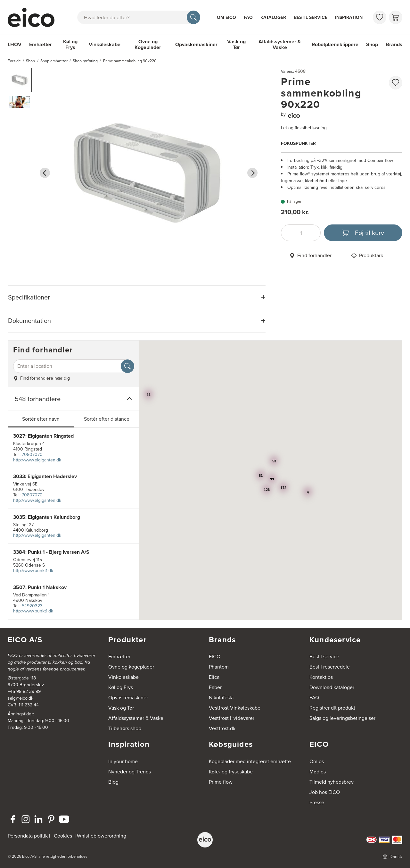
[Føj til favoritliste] (396, 83)
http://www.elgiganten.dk (37, 460)
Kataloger (273, 17)
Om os (317, 761)
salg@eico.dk (20, 698)
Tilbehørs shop (125, 728)
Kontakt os (321, 677)
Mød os (318, 772)
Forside (14, 61)
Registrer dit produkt (332, 708)
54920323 (32, 606)
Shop (372, 44)
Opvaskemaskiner (196, 44)
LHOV (15, 44)
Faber (215, 687)
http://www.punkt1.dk (33, 571)
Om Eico (226, 17)
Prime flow (221, 782)
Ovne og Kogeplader (148, 44)
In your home (123, 761)
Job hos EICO (325, 792)
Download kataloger (332, 687)
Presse (317, 802)
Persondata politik (28, 836)
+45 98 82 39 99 (24, 691)
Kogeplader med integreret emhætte (250, 761)
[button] (20, 80)
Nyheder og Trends (130, 772)
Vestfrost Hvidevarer (232, 718)
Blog (113, 782)
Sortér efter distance (107, 419)
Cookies (63, 836)
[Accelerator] (34, 17)
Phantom (219, 667)
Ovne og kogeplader (131, 667)
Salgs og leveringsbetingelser (342, 718)
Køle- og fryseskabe (231, 772)
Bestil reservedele (330, 667)
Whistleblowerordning (102, 836)
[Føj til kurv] (363, 233)
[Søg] (193, 17)
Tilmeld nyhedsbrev (332, 782)
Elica (214, 677)
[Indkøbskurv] (396, 17)
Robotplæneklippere (335, 44)
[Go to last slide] (45, 173)
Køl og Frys (70, 44)
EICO (215, 657)
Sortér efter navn (41, 419)
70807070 (32, 455)
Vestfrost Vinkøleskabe (235, 708)
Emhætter (41, 44)
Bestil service (311, 17)
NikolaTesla (221, 698)
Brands (394, 44)
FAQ (248, 17)
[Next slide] (252, 173)
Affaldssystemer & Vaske (280, 44)
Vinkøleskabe (105, 44)
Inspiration (349, 17)
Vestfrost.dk (222, 728)
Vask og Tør (236, 44)
